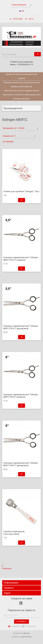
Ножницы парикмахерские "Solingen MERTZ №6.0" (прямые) (21, 396)
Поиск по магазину (9, 54)
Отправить (21, 621)
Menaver (27, 633)
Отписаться (31, 626)
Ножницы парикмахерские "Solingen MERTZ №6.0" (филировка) (21, 464)
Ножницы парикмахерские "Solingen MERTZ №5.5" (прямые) (21, 259)
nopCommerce (26, 637)
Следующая (7, 568)
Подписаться (17, 626)
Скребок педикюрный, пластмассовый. (14, 533)
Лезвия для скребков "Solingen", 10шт (21, 191)
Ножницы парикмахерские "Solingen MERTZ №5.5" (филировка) (21, 327)
